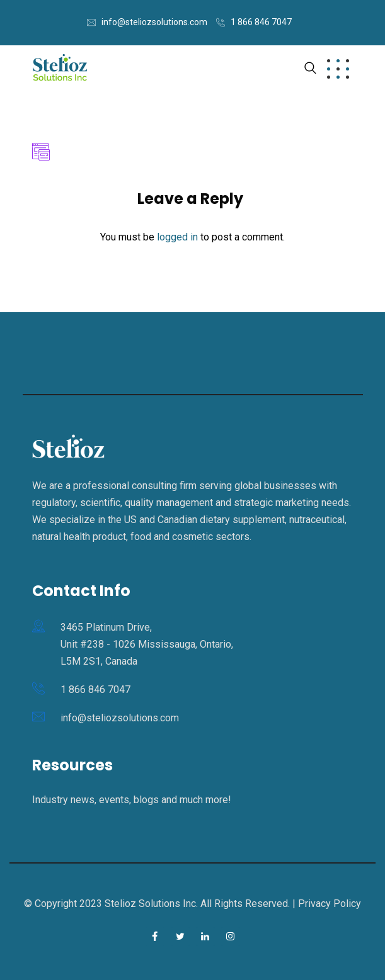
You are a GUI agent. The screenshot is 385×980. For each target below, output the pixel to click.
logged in (177, 237)
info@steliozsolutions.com (154, 22)
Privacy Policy (330, 904)
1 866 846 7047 (261, 22)
